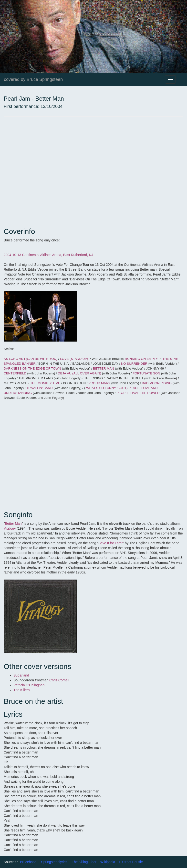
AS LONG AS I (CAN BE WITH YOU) (31, 359)
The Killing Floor (84, 862)
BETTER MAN (104, 368)
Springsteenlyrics (54, 862)
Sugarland (21, 675)
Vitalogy (10, 528)
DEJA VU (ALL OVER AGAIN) (80, 373)
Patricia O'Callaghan (29, 685)
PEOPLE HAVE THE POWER (138, 393)
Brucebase (28, 862)
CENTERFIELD (15, 373)
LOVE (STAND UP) (74, 359)
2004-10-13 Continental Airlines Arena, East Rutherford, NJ (49, 255)
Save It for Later (111, 543)
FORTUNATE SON (146, 373)
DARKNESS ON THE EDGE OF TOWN (32, 368)
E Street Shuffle (131, 862)
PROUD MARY (100, 383)
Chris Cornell (60, 680)
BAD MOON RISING (157, 383)
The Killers (21, 690)
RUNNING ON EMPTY (141, 359)
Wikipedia (108, 862)
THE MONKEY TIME (45, 383)
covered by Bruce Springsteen (33, 79)
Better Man (13, 524)
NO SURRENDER (134, 364)
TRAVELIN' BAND (39, 388)
